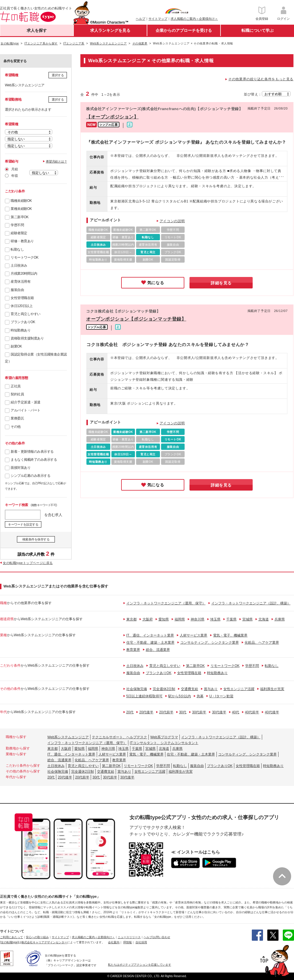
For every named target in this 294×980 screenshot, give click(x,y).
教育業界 (133, 650)
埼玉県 (215, 619)
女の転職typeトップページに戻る (28, 563)
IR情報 (127, 942)
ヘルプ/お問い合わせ (157, 937)
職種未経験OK (21, 201)
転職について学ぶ (258, 30)
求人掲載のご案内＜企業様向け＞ (194, 19)
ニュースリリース (129, 937)
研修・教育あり (22, 241)
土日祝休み (19, 266)
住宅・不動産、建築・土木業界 (150, 643)
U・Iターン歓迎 (221, 696)
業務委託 (17, 418)
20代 (130, 712)
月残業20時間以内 (24, 274)
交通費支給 (189, 689)
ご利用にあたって (11, 937)
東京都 (131, 619)
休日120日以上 (22, 306)
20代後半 (146, 712)
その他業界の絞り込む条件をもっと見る (261, 79)
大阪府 (148, 619)
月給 (14, 169)
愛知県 (164, 619)
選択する (58, 75)
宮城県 (247, 619)
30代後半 (219, 712)
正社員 (16, 386)
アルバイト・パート (26, 410)
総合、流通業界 (158, 650)
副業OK (16, 346)
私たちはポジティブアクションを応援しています (140, 965)
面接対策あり (21, 468)
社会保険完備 (137, 689)
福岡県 (180, 619)
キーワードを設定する (23, 524)
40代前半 (252, 712)
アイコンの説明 (172, 221)
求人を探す (37, 30)
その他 (16, 427)
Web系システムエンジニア (68, 737)
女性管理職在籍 (22, 298)
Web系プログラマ (164, 737)
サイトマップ (158, 19)
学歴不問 (17, 225)
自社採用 (141, 942)
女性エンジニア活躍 (239, 689)
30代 (183, 712)
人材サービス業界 (194, 635)
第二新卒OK (20, 217)
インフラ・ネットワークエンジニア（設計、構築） (251, 603)
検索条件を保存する (36, 539)
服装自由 (17, 290)
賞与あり (211, 689)
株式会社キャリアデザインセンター (44, 942)
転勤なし (17, 249)
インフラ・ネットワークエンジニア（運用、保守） (166, 603)
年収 (14, 176)
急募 (200, 696)
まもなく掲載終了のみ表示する (34, 460)
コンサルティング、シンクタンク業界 (210, 643)
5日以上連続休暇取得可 (145, 696)
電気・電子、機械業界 (230, 635)
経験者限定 (19, 233)
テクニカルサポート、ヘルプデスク (119, 737)
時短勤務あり (21, 330)
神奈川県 (198, 619)
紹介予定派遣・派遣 (26, 402)
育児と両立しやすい (26, 314)
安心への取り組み (37, 937)
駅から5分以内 (180, 696)
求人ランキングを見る (110, 30)
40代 (236, 712)
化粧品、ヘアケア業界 (262, 643)
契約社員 (17, 394)
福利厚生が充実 (272, 689)
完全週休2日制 (164, 689)
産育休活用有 (21, 282)
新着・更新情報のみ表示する (32, 452)
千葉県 (231, 619)
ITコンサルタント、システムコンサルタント (164, 743)
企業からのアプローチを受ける (184, 30)
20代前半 (166, 712)
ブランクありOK (23, 322)
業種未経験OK (21, 209)
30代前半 (199, 712)
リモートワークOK (25, 257)
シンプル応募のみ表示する (30, 476)
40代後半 (272, 712)
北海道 (264, 619)
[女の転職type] (9, 942)
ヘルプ (141, 19)
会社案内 (114, 942)
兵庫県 (280, 619)
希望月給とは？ (57, 161)
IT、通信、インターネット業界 (150, 635)
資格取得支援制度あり (27, 338)
